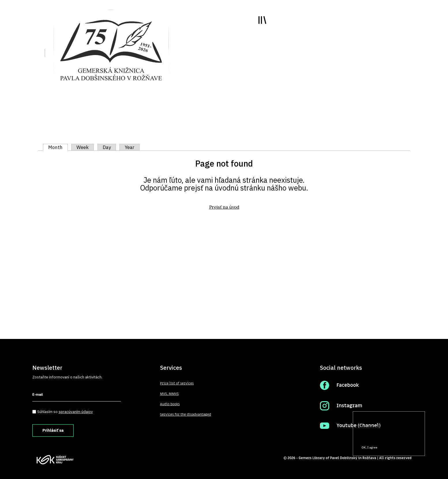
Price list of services (177, 383)
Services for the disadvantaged (186, 414)
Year (130, 147)
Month (58, 147)
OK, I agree (369, 447)
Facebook (348, 385)
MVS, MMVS (169, 394)
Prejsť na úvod (224, 207)
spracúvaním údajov (76, 412)
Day (107, 147)
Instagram (349, 406)
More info (364, 437)
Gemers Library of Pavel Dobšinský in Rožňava (337, 458)
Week (83, 147)
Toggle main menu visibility (262, 20)
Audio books (170, 404)
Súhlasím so (65, 412)
